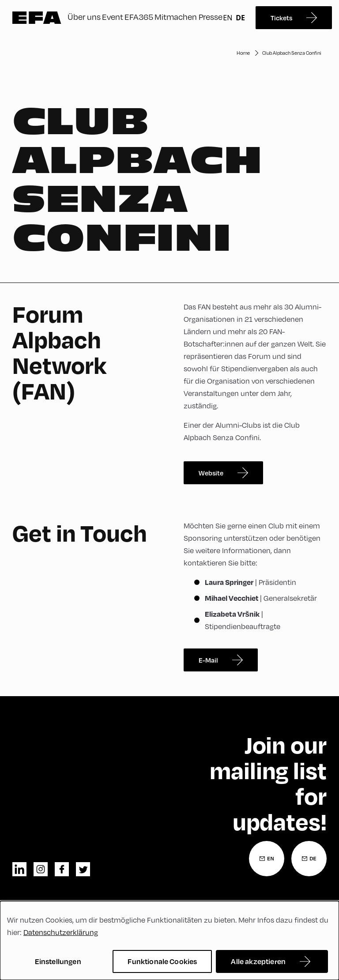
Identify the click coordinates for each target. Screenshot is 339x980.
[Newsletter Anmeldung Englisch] (267, 859)
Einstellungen (58, 961)
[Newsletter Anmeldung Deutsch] (309, 859)
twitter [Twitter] (83, 869)
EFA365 (139, 17)
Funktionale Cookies (162, 961)
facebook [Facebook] (62, 869)
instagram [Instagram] (41, 869)
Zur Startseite (37, 18)
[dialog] (169, 940)
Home (243, 53)
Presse (211, 17)
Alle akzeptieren (258, 961)
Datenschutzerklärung (61, 932)
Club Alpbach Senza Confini (292, 53)
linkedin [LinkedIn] (19, 869)
